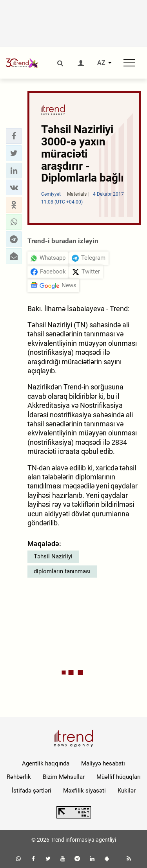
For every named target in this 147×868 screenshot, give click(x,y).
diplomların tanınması (62, 571)
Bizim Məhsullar (64, 777)
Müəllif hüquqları (119, 777)
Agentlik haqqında (46, 763)
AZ (101, 63)
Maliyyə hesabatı (103, 763)
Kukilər (127, 791)
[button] (14, 136)
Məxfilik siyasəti (84, 791)
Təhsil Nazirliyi (53, 556)
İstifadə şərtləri (32, 791)
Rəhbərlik (19, 777)
